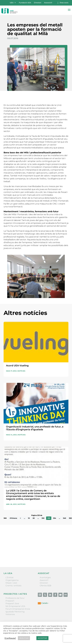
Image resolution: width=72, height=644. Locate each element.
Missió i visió (11, 583)
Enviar (62, 556)
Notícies (21, 371)
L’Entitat (10, 577)
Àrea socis (64, 3)
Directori (38, 3)
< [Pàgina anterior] (20, 518)
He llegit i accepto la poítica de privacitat (21, 552)
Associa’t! (48, 3)
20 (34, 518)
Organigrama (12, 580)
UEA (12, 3)
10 (29, 518)
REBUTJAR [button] (24, 638)
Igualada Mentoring (15, 612)
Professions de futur (15, 598)
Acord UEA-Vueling (17, 366)
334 (55, 518)
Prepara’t (10, 601)
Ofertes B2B (45, 586)
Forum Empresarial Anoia (18, 609)
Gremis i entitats (13, 586)
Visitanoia (10, 614)
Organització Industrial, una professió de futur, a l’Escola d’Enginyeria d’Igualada (35, 428)
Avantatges (45, 577)
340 (64, 518)
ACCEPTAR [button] (42, 638)
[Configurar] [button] (10, 638)
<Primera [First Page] (13, 518)
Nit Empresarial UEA (15, 606)
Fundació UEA (25, 3)
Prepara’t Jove (12, 603)
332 (43, 518)
